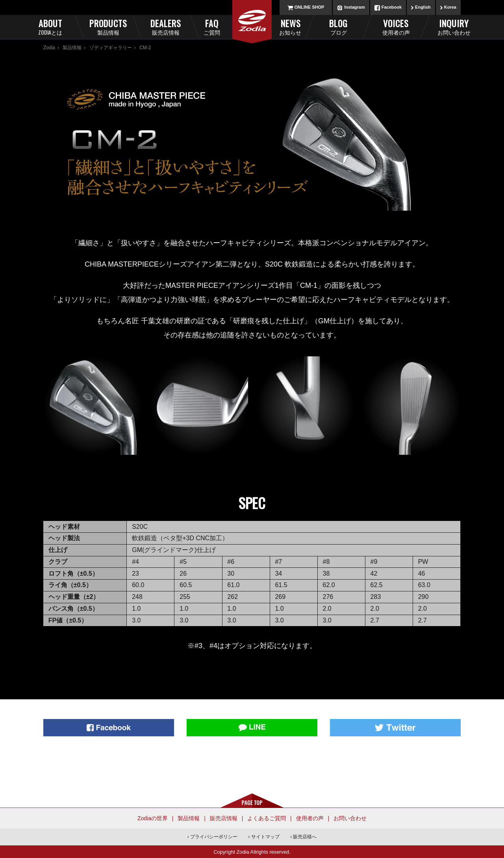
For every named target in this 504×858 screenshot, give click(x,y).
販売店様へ (305, 837)
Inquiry (454, 27)
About (50, 27)
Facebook (392, 7)
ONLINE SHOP (309, 7)
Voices (396, 27)
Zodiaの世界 (153, 818)
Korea (450, 7)
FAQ (225, 27)
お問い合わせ (350, 818)
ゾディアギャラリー (111, 48)
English (423, 7)
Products (108, 27)
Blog (338, 27)
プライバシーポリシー (214, 837)
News (280, 27)
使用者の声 (310, 818)
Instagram (355, 7)
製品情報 (72, 48)
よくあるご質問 (267, 818)
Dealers (166, 27)
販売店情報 (224, 818)
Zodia (49, 48)
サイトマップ (265, 837)
